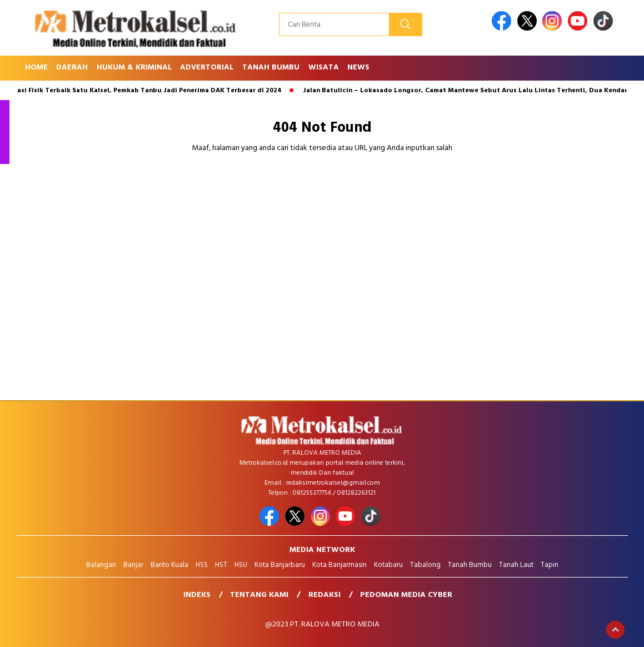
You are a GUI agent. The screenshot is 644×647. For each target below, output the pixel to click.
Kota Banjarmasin (340, 565)
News (358, 68)
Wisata (324, 68)
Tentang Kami (259, 595)
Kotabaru (388, 565)
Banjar (133, 565)
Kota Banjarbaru (280, 565)
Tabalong (425, 565)
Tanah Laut (516, 565)
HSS (202, 565)
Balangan (101, 565)
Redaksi (325, 595)
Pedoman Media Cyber (406, 595)
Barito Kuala (169, 565)
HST (221, 565)
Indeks (197, 595)
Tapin (550, 565)
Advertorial (207, 68)
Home (36, 68)
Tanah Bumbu (271, 68)
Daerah (72, 68)
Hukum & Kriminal (134, 68)
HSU (241, 565)
